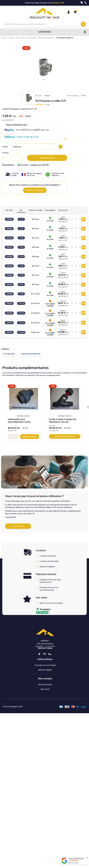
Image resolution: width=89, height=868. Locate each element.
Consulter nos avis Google (45, 682)
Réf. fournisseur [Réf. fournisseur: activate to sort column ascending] (21, 211)
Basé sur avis (74, 863)
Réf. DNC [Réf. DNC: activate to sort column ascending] (9, 210)
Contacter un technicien (35, 190)
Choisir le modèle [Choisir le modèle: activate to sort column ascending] (35, 210)
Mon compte (45, 714)
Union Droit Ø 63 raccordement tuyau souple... (19, 421)
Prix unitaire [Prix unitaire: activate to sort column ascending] (63, 210)
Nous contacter (18, 526)
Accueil (4, 38)
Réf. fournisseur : (74, 96)
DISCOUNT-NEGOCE (76, 859)
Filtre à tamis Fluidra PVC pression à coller (63, 421)
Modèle (5, 147)
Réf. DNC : (39, 96)
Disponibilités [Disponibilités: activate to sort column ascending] (50, 210)
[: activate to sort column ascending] (78, 211)
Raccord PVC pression (47, 38)
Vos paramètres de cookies (45, 701)
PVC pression (32, 38)
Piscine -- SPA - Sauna (17, 38)
